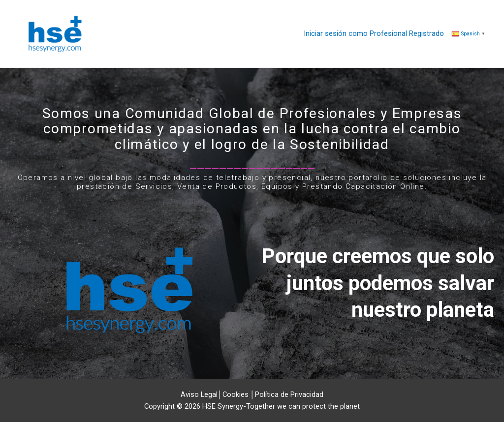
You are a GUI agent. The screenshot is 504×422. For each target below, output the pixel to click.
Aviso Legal (199, 394)
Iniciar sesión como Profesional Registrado (374, 33)
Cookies (236, 394)
